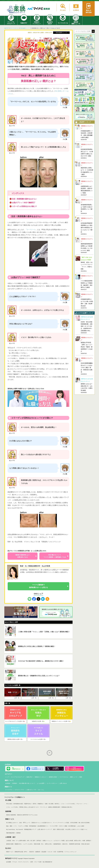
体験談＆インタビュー (41, 777)
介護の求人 (65, 844)
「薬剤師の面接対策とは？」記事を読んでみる (23, 556)
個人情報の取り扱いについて (27, 783)
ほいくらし (41, 790)
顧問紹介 (89, 841)
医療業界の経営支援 (75, 844)
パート (85, 804)
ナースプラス (9, 790)
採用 (32, 862)
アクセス (15, 862)
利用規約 (15, 783)
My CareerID (20, 829)
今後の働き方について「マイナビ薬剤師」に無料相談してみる (54, 556)
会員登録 (8, 783)
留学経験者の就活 (18, 804)
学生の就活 (9, 804)
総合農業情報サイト (43, 826)
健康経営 (38, 852)
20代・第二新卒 (31, 841)
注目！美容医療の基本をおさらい (24, 199)
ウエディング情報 (23, 826)
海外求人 (57, 804)
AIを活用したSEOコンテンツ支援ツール (76, 829)
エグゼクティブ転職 (59, 841)
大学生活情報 (74, 823)
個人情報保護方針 (47, 862)
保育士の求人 (49, 844)
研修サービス (10, 852)
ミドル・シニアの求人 (12, 807)
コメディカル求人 (28, 844)
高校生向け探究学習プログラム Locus (27, 815)
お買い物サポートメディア (45, 829)
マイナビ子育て (54, 826)
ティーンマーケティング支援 (61, 823)
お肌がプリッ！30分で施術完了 (24, 203)
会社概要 (9, 862)
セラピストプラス (19, 790)
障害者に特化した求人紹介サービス (29, 807)
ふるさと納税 (80, 826)
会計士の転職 (69, 841)
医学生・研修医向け (38, 804)
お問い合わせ (63, 783)
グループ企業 (38, 862)
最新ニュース (74, 777)
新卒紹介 (39, 841)
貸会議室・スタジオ (47, 852)
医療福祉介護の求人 (67, 807)
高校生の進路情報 (11, 815)
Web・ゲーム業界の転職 (19, 841)
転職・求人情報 (49, 804)
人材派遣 (9, 841)
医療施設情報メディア (30, 829)
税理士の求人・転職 (80, 841)
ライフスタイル (64, 777)
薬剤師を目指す (53, 777)
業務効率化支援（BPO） (21, 852)
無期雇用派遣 (57, 844)
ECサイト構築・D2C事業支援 (67, 826)
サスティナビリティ (24, 862)
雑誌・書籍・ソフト (12, 826)
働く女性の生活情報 (84, 823)
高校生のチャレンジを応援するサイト (42, 823)
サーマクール (31, 230)
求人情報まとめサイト (12, 823)
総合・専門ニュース (25, 823)
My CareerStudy (11, 829)
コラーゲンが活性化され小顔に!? (24, 206)
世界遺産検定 (33, 826)
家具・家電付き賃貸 (59, 829)
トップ (7, 777)
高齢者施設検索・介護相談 (13, 833)
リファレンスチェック (70, 852)
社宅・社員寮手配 (58, 852)
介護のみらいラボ (31, 790)
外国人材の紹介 (85, 844)
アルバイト (79, 804)
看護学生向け (28, 804)
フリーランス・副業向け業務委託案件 (50, 807)
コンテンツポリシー (52, 783)
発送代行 (32, 852)
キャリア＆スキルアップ (18, 777)
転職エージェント (48, 841)
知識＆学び (29, 777)
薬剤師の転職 (10, 844)
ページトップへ (49, 753)
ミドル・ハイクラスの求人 (68, 804)
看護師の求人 (18, 844)
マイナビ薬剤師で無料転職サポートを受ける (38, 586)
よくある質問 (41, 783)
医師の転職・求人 (39, 844)
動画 (81, 777)
